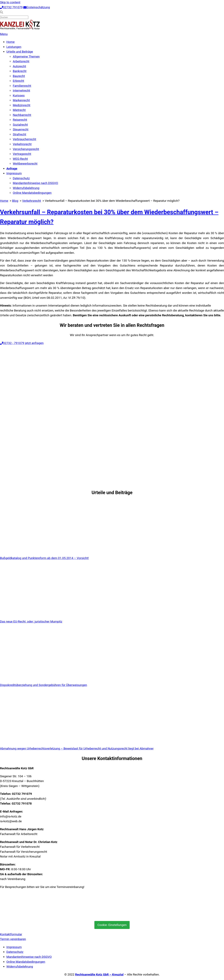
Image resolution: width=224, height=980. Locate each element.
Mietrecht (19, 110)
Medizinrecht (22, 105)
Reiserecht (20, 120)
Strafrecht (19, 134)
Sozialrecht (20, 125)
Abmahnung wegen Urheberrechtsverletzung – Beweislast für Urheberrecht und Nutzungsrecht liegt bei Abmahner (77, 748)
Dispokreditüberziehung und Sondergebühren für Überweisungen (44, 685)
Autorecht (19, 66)
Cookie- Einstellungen (112, 925)
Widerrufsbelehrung (26, 188)
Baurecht (19, 76)
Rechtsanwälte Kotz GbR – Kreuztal (99, 974)
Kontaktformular (11, 934)
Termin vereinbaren (13, 939)
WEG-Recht (20, 159)
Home (10, 42)
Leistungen (14, 47)
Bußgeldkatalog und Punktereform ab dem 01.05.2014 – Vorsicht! (44, 558)
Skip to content (10, 2)
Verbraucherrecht (24, 139)
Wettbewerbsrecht (25, 164)
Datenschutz (21, 178)
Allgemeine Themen (26, 57)
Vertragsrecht (22, 154)
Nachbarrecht (22, 115)
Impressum (14, 173)
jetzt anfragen (34, 343)
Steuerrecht (21, 129)
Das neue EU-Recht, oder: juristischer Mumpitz (31, 622)
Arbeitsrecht (21, 61)
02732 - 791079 (12, 343)
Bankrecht (20, 71)
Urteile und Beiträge (20, 52)
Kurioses (19, 95)
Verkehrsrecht (22, 144)
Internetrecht (21, 91)
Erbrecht (18, 81)
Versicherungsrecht (26, 149)
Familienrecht (22, 86)
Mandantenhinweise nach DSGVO (35, 183)
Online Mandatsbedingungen (32, 193)
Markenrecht (21, 100)
